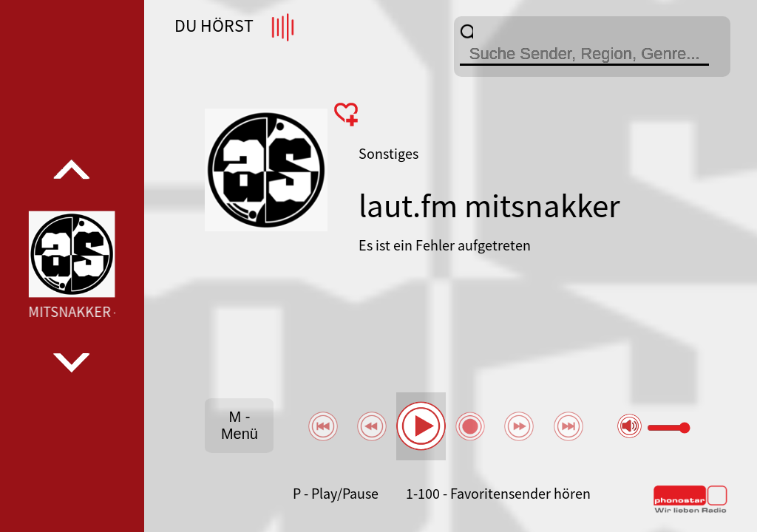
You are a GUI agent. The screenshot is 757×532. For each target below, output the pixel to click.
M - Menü (240, 425)
